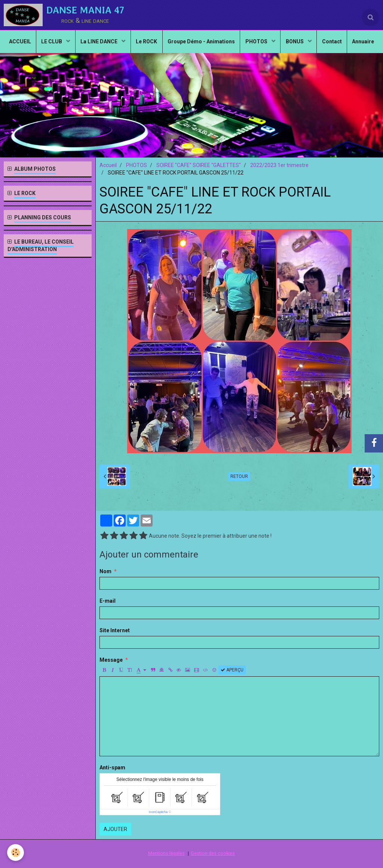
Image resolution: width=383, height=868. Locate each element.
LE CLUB (66, 43)
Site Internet (115, 630)
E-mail (108, 601)
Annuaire (192, 69)
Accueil (108, 165)
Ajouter (115, 829)
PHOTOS (275, 43)
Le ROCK (162, 43)
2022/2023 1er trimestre (279, 165)
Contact (352, 43)
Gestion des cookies (213, 853)
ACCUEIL (32, 43)
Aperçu (232, 670)
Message (111, 660)
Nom (105, 571)
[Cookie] (16, 852)
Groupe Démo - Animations (218, 43)
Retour (239, 476)
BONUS (314, 43)
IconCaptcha (158, 812)
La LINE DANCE (114, 43)
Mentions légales (166, 853)
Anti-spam (112, 767)
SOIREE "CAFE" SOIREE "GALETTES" (199, 165)
